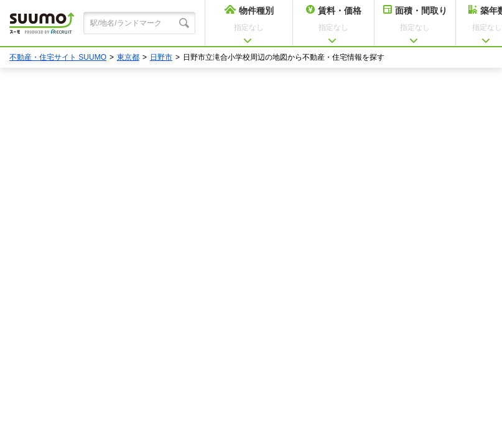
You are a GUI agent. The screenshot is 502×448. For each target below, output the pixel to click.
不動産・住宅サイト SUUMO (58, 57)
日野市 (161, 57)
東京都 (128, 57)
